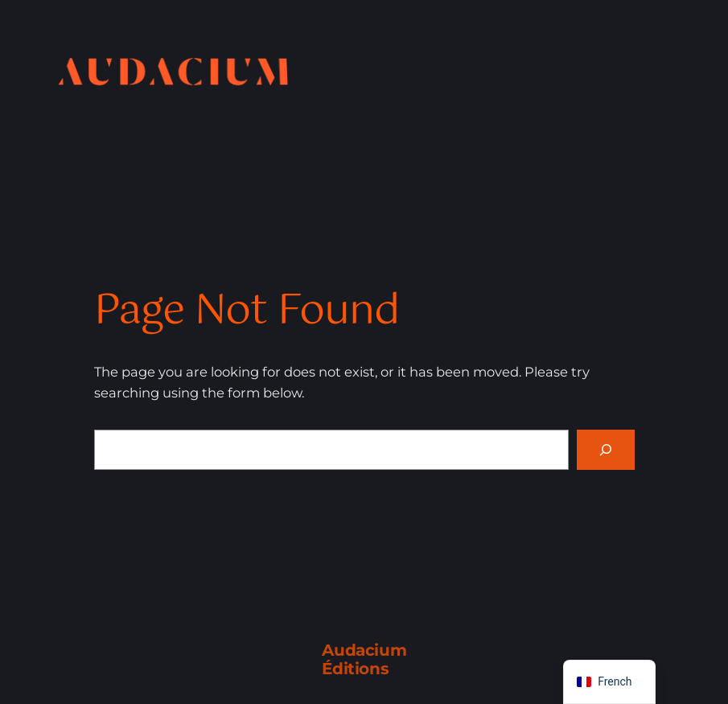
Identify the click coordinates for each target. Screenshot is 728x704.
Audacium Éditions (364, 659)
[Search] (606, 450)
